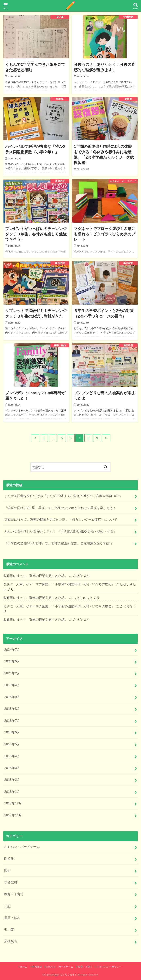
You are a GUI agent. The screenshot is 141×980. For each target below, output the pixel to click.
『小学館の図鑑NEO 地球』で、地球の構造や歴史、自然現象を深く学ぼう (58, 543)
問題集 (9, 859)
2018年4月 (12, 756)
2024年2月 (12, 673)
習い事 (9, 930)
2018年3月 (12, 768)
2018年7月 (12, 721)
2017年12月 (13, 803)
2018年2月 (12, 780)
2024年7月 (12, 650)
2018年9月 (12, 697)
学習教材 (11, 882)
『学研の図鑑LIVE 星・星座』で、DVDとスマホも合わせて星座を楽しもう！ (60, 508)
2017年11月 (13, 815)
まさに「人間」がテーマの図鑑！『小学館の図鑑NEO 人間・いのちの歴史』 (59, 584)
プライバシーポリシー (109, 967)
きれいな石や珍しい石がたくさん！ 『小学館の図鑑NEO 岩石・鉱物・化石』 (60, 531)
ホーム (24, 967)
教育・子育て (14, 894)
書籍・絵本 (12, 918)
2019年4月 (12, 685)
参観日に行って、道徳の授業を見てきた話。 (36, 576)
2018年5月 (12, 744)
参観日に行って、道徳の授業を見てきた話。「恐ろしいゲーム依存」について (61, 519)
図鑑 (7, 870)
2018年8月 (12, 709)
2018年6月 (12, 732)
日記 (7, 906)
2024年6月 (12, 661)
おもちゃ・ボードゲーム (22, 847)
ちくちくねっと (68, 975)
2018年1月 (12, 792)
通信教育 (11, 941)
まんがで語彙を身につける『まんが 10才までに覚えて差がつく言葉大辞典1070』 (64, 496)
